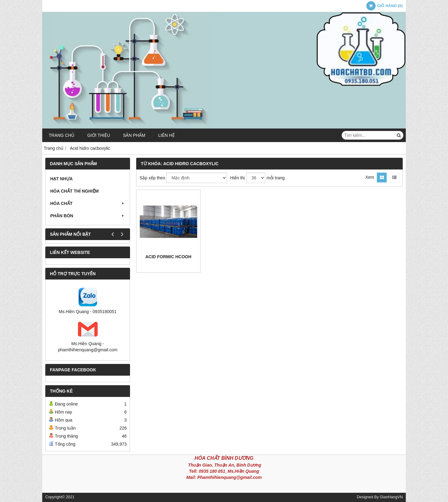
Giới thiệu (99, 135)
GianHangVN (391, 497)
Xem (370, 177)
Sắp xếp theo (152, 178)
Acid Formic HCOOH (168, 257)
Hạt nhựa (61, 179)
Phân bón (88, 216)
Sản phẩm (134, 135)
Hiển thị (238, 178)
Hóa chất (88, 203)
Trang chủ (61, 135)
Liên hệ (167, 135)
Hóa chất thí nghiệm (74, 191)
